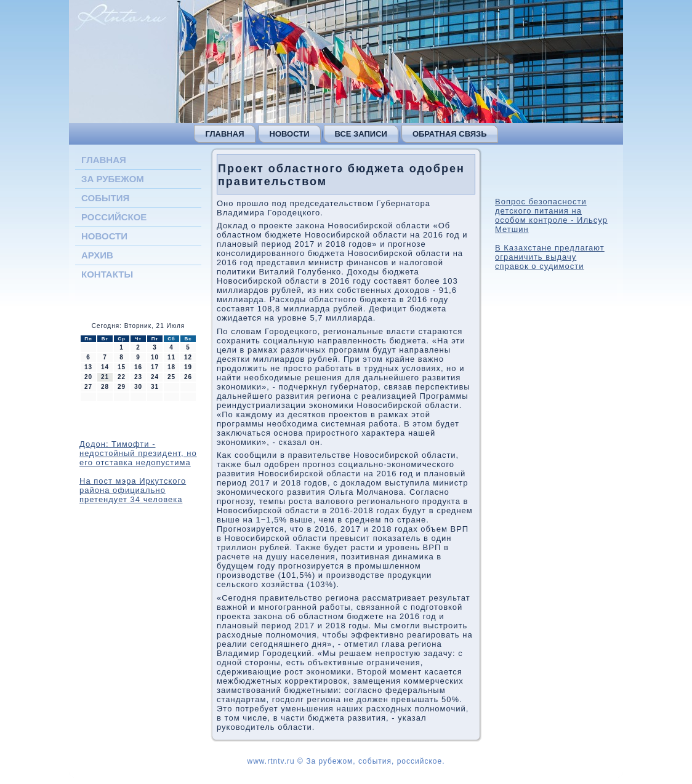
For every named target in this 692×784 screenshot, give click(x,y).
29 (122, 387)
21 (105, 377)
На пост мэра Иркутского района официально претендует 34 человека (133, 490)
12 (188, 357)
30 (138, 387)
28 (105, 387)
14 (105, 367)
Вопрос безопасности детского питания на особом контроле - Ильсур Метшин (551, 215)
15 (122, 367)
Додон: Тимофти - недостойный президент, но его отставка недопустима (138, 453)
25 (171, 377)
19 (188, 367)
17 (155, 367)
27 (88, 387)
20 (88, 377)
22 (122, 377)
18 (171, 367)
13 (88, 367)
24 (155, 377)
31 (155, 387)
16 (138, 367)
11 (171, 357)
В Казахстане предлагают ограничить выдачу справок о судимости (550, 257)
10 (155, 357)
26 (188, 377)
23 (138, 377)
